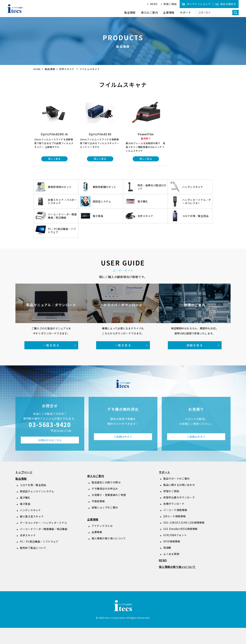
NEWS (154, 4)
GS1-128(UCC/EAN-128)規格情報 (184, 522)
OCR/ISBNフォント (175, 535)
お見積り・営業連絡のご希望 (109, 495)
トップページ (24, 472)
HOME (37, 69)
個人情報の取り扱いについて (109, 538)
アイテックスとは (102, 526)
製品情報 (50, 69)
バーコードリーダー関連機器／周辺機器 (44, 529)
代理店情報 (98, 501)
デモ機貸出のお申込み (105, 489)
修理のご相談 (171, 491)
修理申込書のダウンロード (179, 497)
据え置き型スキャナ (32, 516)
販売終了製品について (33, 548)
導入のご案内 (96, 476)
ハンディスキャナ (30, 510)
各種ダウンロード (174, 504)
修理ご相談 (170, 4)
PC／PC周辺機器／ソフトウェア (39, 542)
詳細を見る (195, 345)
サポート (165, 472)
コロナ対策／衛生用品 (33, 485)
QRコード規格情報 (174, 516)
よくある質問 (171, 554)
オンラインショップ (199, 4)
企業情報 (93, 519)
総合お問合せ (228, 4)
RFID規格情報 (172, 541)
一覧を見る (51, 345)
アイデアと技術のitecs (15, 9)
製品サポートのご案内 (177, 479)
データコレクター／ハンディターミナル (43, 523)
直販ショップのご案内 (105, 507)
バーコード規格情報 (175, 510)
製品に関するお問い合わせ (179, 485)
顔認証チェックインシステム (37, 491)
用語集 (167, 548)
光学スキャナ (67, 69)
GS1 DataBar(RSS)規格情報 (180, 529)
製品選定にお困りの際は (106, 482)
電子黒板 (25, 504)
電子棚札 (25, 498)
